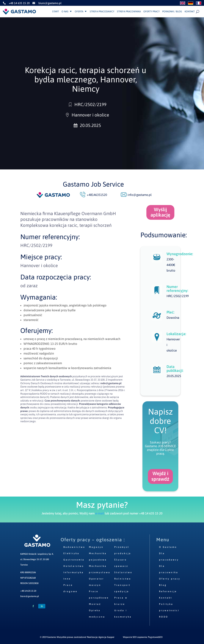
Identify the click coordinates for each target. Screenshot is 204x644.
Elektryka (71, 553)
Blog (163, 585)
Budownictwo (74, 547)
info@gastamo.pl (140, 195)
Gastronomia (74, 560)
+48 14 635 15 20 (28, 591)
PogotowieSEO (155, 637)
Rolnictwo (123, 579)
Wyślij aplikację (160, 212)
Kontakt (190, 11)
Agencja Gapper (106, 637)
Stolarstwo (123, 572)
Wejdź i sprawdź (160, 476)
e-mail (100, 513)
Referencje (168, 591)
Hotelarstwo (74, 566)
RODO (164, 617)
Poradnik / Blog (172, 11)
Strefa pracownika (129, 11)
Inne (67, 579)
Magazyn (96, 547)
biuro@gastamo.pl (30, 596)
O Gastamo (168, 547)
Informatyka (74, 572)
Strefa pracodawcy (102, 11)
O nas (65, 11)
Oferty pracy (152, 11)
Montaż (95, 604)
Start (56, 11)
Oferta (79, 11)
